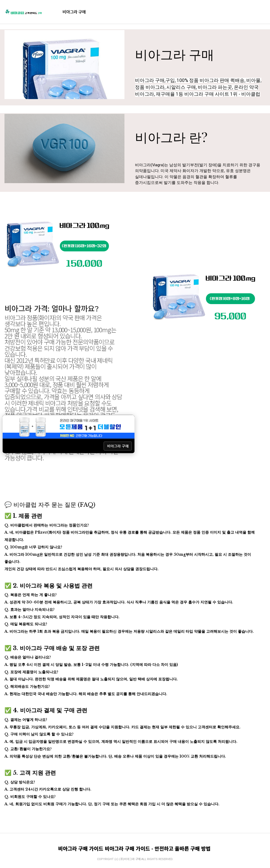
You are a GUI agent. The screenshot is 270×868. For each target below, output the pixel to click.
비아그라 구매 (74, 12)
